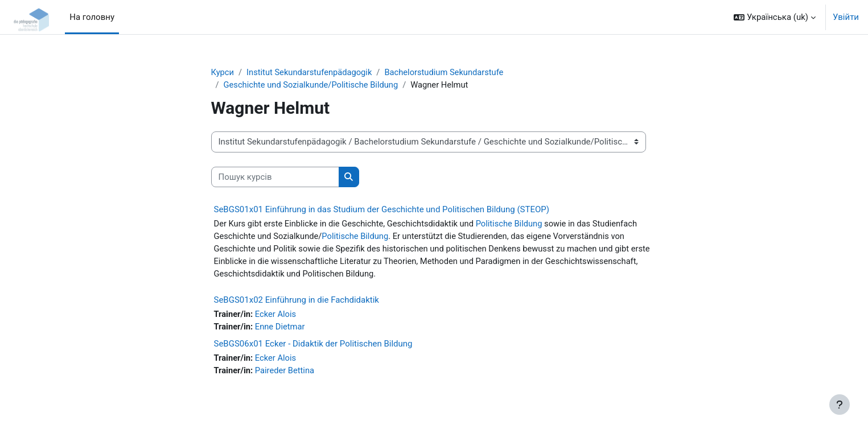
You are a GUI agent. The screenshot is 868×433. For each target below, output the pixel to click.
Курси (223, 72)
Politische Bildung (515, 224)
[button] (775, 17)
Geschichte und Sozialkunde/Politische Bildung (313, 85)
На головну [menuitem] (92, 17)
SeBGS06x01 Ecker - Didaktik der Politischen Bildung (313, 347)
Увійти (846, 17)
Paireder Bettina (286, 373)
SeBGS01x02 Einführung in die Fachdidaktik (297, 302)
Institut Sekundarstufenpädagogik (311, 72)
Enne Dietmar (281, 329)
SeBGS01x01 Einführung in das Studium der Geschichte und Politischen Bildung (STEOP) (382, 210)
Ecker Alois (277, 316)
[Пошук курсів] (275, 178)
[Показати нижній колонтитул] (840, 405)
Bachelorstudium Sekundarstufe (449, 72)
